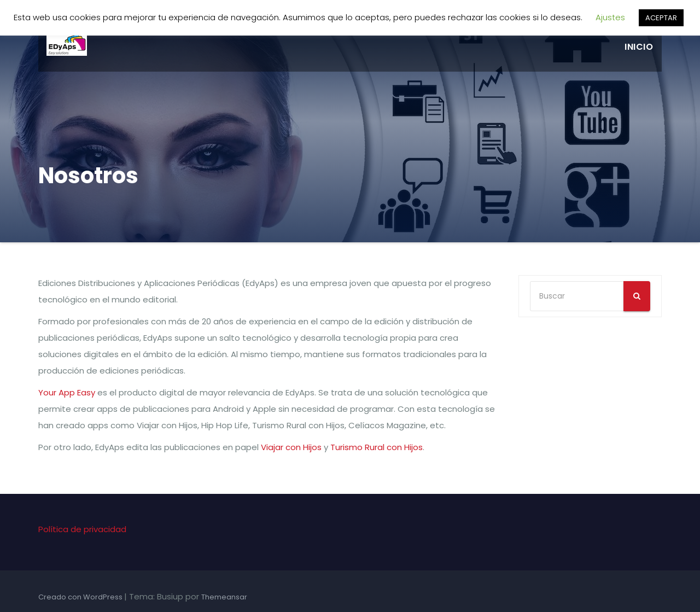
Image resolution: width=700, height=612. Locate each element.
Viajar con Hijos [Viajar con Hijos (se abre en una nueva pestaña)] (291, 447)
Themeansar (224, 597)
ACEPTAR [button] (661, 18)
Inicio (639, 47)
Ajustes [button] (610, 17)
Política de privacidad (82, 529)
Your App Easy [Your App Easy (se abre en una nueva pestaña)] (67, 392)
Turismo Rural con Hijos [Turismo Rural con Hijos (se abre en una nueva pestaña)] (377, 447)
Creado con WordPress (81, 597)
